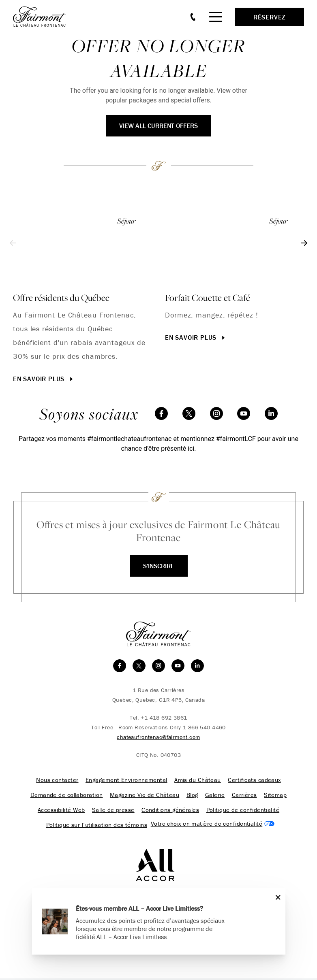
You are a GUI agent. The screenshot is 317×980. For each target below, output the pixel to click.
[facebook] (161, 413)
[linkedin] (271, 413)
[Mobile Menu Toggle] (216, 17)
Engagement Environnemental (127, 780)
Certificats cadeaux (254, 780)
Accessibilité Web (62, 811)
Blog (192, 796)
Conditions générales (170, 811)
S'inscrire (159, 566)
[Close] (276, 897)
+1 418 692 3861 (164, 718)
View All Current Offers (158, 126)
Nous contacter (58, 780)
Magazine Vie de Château (145, 796)
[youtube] (244, 413)
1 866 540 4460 (204, 727)
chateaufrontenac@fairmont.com (158, 737)
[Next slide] (304, 243)
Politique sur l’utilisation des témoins (96, 827)
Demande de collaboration (68, 796)
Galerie (214, 796)
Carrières (243, 796)
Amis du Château (197, 780)
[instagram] (216, 413)
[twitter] (189, 413)
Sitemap (274, 796)
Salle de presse (114, 811)
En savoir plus (44, 379)
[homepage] (44, 17)
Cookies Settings (212, 825)
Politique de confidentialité (242, 811)
